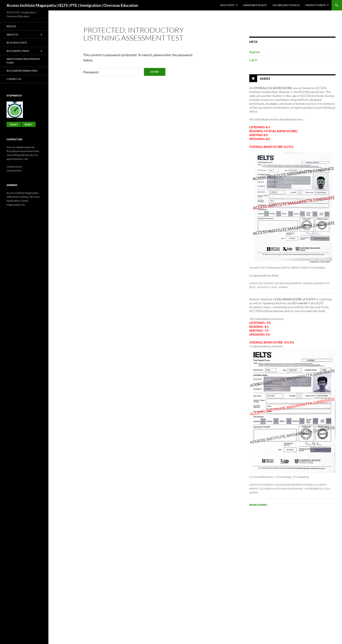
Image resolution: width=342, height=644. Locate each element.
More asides (260, 505)
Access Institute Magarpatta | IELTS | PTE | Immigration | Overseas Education (72, 5)
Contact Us (14, 79)
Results (11, 26)
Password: (113, 72)
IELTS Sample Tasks (18, 51)
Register (255, 52)
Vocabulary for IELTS (286, 5)
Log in (253, 60)
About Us (12, 35)
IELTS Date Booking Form (22, 71)
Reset (28, 124)
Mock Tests (227, 5)
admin (283, 287)
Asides (265, 79)
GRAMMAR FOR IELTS (255, 5)
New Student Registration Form (23, 61)
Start (14, 124)
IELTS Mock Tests (17, 43)
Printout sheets (315, 5)
